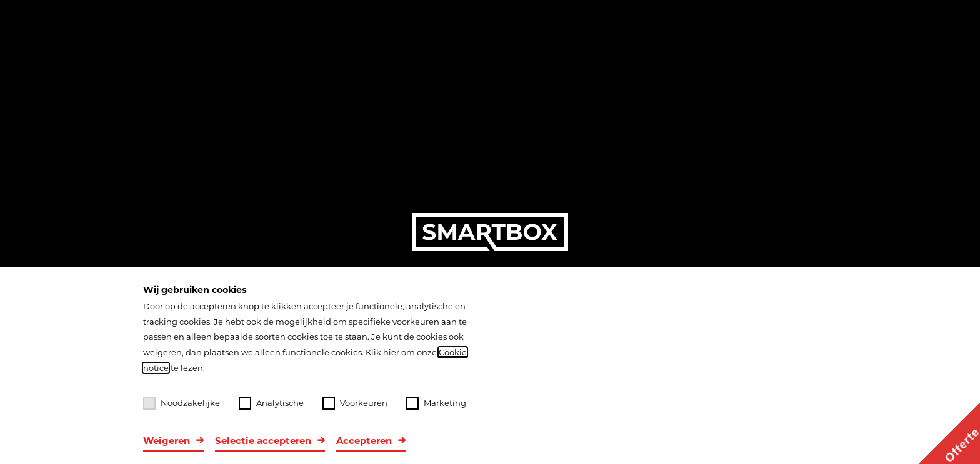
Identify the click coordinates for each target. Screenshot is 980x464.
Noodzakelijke (182, 403)
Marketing (436, 403)
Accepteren (364, 441)
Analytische (271, 403)
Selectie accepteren (263, 441)
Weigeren (167, 441)
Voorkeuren (355, 403)
